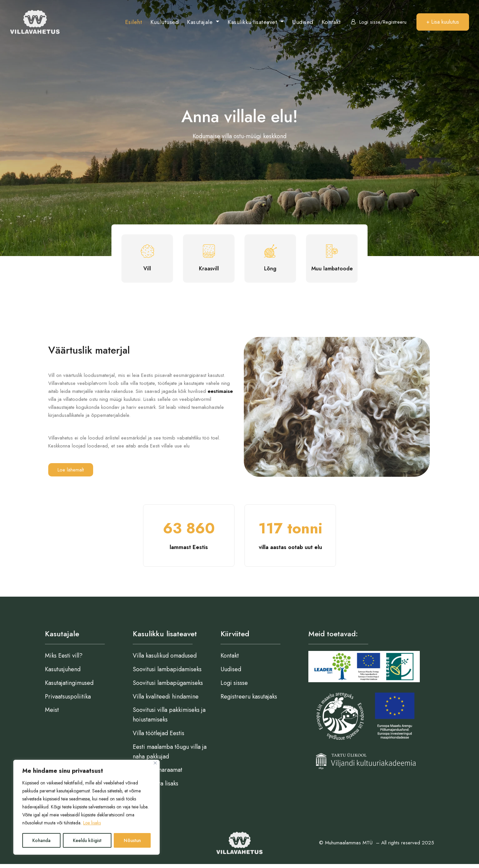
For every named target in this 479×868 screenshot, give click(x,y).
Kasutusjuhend (63, 673)
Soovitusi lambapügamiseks (168, 687)
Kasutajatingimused (69, 687)
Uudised (303, 22)
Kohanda (41, 840)
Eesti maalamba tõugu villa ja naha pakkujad (170, 755)
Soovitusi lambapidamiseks (167, 673)
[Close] (155, 764)
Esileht (134, 22)
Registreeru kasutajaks (249, 700)
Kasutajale (201, 22)
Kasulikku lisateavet (253, 22)
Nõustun (132, 840)
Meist (52, 714)
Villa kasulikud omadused (165, 659)
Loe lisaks (92, 824)
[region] (86, 808)
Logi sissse (234, 687)
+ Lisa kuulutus (443, 22)
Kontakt (331, 22)
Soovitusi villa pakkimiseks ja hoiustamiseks (169, 718)
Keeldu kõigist (87, 840)
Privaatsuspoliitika (68, 700)
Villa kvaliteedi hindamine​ (166, 700)
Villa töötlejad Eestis (159, 737)
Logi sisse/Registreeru (379, 22)
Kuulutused (164, 22)
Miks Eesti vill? (64, 659)
